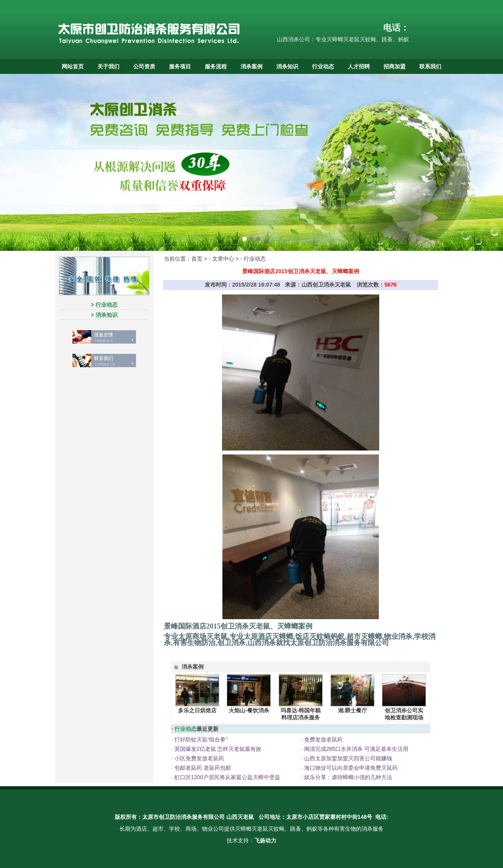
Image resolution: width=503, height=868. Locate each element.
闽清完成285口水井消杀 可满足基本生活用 (355, 749)
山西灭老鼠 (240, 817)
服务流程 (216, 66)
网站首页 (73, 66)
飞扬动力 (265, 840)
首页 (197, 259)
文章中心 (223, 259)
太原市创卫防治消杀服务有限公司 (184, 817)
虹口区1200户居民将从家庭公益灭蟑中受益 (227, 777)
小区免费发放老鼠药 (198, 758)
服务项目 (180, 66)
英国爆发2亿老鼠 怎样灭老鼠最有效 (217, 749)
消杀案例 (251, 66)
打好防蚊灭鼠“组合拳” (200, 739)
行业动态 (323, 66)
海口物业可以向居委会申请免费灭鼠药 (350, 768)
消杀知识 (287, 66)
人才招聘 (359, 66)
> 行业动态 (104, 305)
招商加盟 (395, 66)
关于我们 (108, 66)
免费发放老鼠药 (323, 739)
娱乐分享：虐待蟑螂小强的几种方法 (347, 777)
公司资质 (144, 66)
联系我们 (430, 66)
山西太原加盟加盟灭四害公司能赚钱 (347, 758)
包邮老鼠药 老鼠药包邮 (202, 768)
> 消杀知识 (104, 315)
